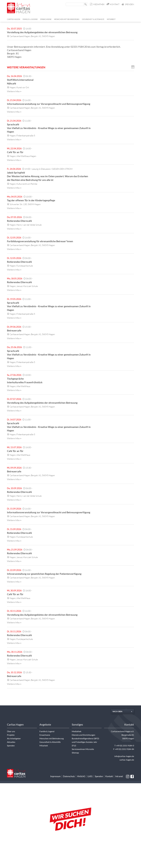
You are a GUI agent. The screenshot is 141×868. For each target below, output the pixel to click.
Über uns (11, 731)
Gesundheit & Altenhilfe (50, 742)
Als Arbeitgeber (14, 738)
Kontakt (113, 4)
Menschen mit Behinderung (52, 738)
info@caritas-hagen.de (124, 756)
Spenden (128, 4)
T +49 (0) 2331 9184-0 (124, 746)
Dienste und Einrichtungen (83, 735)
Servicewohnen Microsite (83, 749)
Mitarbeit (44, 746)
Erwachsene (45, 735)
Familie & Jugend (47, 731)
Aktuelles (11, 742)
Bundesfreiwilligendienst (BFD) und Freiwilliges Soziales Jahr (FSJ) (85, 742)
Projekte (11, 735)
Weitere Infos (14, 91)
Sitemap (75, 753)
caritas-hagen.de (127, 760)
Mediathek (97, 4)
